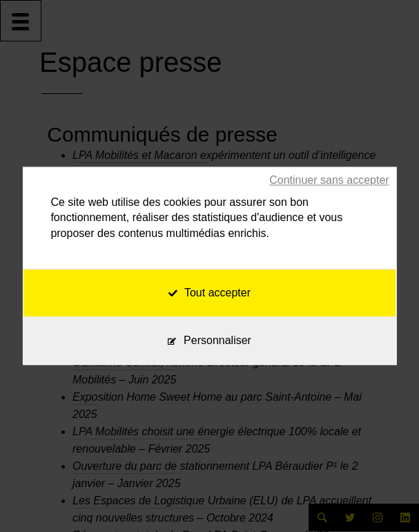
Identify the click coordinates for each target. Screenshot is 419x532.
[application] (384, 497)
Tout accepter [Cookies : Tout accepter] (209, 293)
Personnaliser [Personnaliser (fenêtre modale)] (217, 341)
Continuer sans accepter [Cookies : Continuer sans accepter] (329, 180)
